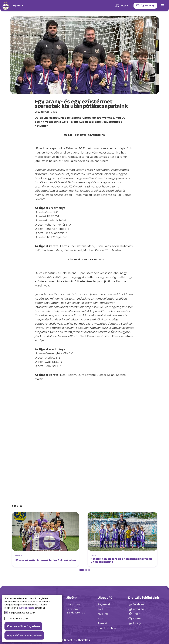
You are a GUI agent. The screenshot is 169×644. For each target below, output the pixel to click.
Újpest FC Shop (107, 628)
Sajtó (101, 619)
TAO (100, 609)
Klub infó (103, 614)
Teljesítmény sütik (16, 619)
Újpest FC (19, 6)
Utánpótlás (73, 604)
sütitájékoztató (26, 608)
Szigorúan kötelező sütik (20, 613)
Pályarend (104, 604)
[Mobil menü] (162, 6)
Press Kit (103, 623)
